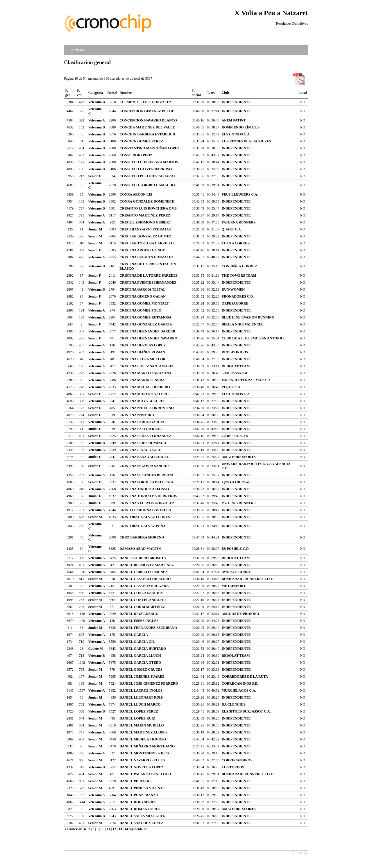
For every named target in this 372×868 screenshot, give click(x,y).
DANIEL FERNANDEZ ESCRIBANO (148, 628)
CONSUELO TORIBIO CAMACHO (147, 185)
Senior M (95, 236)
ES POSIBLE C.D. (236, 549)
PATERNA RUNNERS (239, 222)
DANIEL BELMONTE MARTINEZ (147, 565)
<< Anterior (73, 829)
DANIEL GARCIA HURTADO (143, 649)
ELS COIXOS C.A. (236, 134)
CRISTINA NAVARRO (137, 415)
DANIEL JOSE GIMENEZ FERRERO (149, 683)
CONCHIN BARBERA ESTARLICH (147, 134)
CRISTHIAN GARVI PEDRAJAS (145, 229)
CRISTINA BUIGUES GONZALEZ (146, 257)
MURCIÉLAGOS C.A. (239, 690)
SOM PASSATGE (235, 373)
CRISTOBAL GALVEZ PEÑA (142, 526)
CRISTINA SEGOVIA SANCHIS (144, 466)
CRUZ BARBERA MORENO (142, 537)
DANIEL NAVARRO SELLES (142, 760)
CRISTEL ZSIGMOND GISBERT (145, 222)
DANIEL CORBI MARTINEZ (142, 607)
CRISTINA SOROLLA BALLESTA (146, 482)
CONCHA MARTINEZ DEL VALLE (147, 127)
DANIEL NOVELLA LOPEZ (141, 767)
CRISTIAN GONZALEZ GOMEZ (145, 236)
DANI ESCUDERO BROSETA (143, 558)
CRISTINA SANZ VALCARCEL (144, 457)
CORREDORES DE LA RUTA (245, 676)
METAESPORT (234, 586)
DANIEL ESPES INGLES (139, 621)
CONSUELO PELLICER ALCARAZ (147, 176)
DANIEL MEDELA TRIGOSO (143, 739)
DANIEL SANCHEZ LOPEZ (141, 823)
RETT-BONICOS (235, 352)
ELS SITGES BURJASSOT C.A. (246, 711)
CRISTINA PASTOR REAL (141, 429)
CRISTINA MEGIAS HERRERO (145, 387)
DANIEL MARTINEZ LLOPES (143, 732)
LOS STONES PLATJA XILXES (246, 141)
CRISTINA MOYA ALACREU (143, 401)
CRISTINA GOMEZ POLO (140, 310)
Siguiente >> (138, 829)
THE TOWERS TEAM (239, 275)
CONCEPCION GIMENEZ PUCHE (147, 111)
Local (303, 93)
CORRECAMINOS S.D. (240, 683)
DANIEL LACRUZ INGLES (141, 690)
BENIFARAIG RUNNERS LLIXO (248, 579)
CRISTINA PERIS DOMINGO (143, 443)
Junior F (95, 429)
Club (225, 93)
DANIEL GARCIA (134, 635)
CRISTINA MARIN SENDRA (142, 380)
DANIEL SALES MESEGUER (143, 816)
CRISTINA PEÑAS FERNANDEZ (145, 436)
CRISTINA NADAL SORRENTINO (147, 408)
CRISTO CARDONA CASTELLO (145, 510)
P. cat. (80, 93)
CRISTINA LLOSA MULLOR (142, 359)
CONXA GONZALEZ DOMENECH (147, 201)
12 (114, 829)
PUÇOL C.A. (232, 387)
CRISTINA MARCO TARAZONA (145, 373)
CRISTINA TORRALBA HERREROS (148, 496)
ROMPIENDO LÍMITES (241, 127)
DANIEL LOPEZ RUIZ (137, 718)
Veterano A (97, 215)
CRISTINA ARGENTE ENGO (142, 250)
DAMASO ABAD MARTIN (140, 549)
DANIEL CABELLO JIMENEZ (143, 572)
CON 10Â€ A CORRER (239, 266)
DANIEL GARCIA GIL (137, 642)
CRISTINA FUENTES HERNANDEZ (148, 282)
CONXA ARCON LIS (136, 194)
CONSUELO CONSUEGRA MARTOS (149, 162)
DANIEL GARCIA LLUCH (140, 656)
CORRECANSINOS (237, 760)
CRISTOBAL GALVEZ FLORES (145, 517)
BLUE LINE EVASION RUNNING (248, 317)
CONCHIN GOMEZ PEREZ (141, 141)
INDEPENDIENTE (236, 102)
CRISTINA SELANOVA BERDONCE (148, 475)
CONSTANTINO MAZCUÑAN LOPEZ (149, 148)
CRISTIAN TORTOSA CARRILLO (146, 243)
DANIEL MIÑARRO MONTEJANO (147, 746)
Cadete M (96, 649)
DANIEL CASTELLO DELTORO (145, 579)
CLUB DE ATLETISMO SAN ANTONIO (253, 338)
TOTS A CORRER (236, 243)
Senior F (95, 176)
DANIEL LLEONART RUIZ (141, 697)
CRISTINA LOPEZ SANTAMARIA (146, 366)
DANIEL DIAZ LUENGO (139, 614)
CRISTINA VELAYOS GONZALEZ (147, 503)
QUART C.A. (232, 229)
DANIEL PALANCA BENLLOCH (145, 774)
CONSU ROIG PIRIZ (136, 155)
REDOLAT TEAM (236, 366)
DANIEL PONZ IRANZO (139, 795)
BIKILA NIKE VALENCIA (242, 324)
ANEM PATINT (234, 120)
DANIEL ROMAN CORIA (140, 809)
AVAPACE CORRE (236, 572)
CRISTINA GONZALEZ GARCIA (146, 324)
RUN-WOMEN (233, 289)
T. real (212, 93)
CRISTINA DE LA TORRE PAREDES (149, 275)
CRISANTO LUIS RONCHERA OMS (148, 208)
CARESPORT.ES (235, 436)
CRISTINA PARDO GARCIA (142, 422)
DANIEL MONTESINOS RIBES (144, 753)
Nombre (126, 93)
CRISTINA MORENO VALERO (144, 394)
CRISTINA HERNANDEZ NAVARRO (148, 338)
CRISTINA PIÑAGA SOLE (140, 450)
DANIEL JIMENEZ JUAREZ (142, 676)
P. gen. (68, 93)
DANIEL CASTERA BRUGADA (144, 586)
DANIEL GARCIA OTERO (140, 663)
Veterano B (97, 102)
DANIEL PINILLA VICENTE (142, 788)
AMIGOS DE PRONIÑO (240, 614)
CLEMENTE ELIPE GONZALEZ (145, 102)
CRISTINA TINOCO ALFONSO (144, 489)
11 (109, 829)
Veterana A (97, 120)
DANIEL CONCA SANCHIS (141, 593)
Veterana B (97, 127)
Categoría (96, 93)
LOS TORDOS (233, 767)
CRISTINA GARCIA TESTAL (142, 289)
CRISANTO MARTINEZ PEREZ (145, 215)
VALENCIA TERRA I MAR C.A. (247, 380)
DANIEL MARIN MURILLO (142, 725)
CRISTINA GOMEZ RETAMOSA (145, 317)
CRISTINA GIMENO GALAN (143, 296)
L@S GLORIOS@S (237, 482)
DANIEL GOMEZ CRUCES (141, 670)
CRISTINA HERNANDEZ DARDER (147, 331)
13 (120, 829)
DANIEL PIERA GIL (136, 781)
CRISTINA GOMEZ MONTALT (144, 303)
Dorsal (112, 93)
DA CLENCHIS (234, 704)
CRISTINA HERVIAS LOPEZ (143, 345)
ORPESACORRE (235, 303)
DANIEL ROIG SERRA (138, 802)
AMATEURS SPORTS (239, 457)
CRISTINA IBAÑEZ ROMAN (142, 352)
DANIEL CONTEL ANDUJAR (143, 600)
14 (126, 829)
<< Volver (77, 50)
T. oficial (196, 93)
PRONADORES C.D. (238, 296)
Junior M (95, 229)
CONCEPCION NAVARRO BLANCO (148, 120)
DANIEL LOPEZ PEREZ (139, 711)
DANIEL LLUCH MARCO (140, 704)
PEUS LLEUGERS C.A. (240, 194)
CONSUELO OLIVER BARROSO (146, 169)
